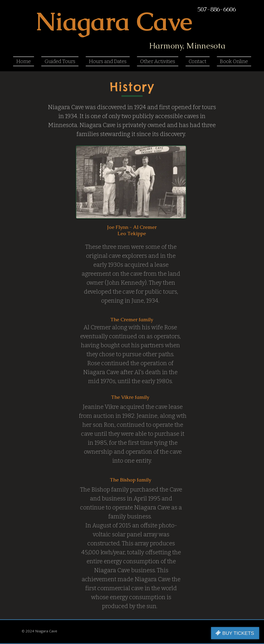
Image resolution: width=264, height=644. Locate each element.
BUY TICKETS (238, 633)
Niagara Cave (114, 21)
